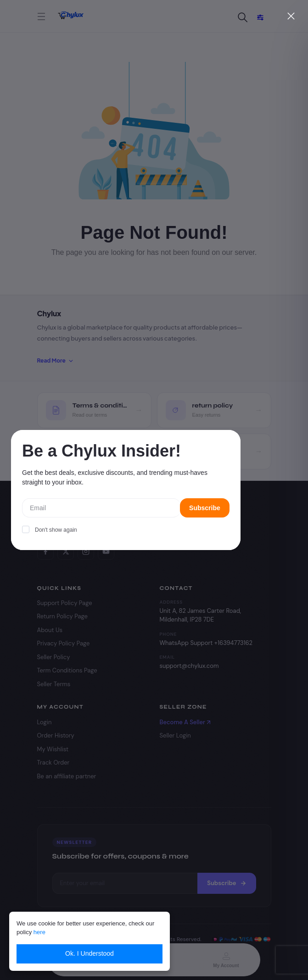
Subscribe (205, 508)
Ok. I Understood (90, 953)
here (39, 932)
